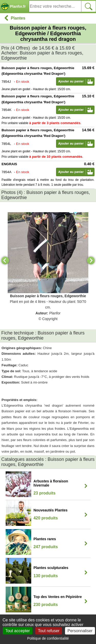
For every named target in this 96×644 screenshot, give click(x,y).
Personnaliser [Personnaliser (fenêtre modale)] (80, 631)
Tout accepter (18, 631)
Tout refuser (49, 631)
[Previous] (5, 260)
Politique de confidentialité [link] (48, 638)
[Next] (91, 260)
